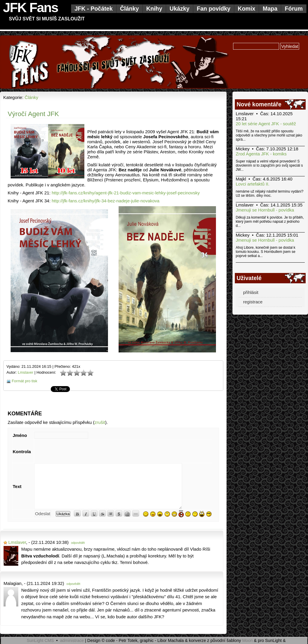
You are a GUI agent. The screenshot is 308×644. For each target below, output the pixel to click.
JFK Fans (31, 8)
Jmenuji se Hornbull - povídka (265, 210)
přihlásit (251, 292)
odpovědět (78, 543)
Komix (247, 9)
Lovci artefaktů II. (253, 184)
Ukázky (180, 9)
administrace (72, 640)
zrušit (100, 422)
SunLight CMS (40, 640)
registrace (253, 302)
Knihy (154, 9)
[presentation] (79, 451)
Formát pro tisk (25, 381)
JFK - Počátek (94, 9)
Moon (248, 640)
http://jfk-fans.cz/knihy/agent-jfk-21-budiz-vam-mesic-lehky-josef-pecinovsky (126, 193)
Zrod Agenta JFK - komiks (261, 154)
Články (130, 9)
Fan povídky (214, 9)
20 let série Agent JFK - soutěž (266, 124)
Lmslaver (26, 372)
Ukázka (63, 514)
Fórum (294, 9)
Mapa (270, 9)
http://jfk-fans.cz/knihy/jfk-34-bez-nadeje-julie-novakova (105, 201)
